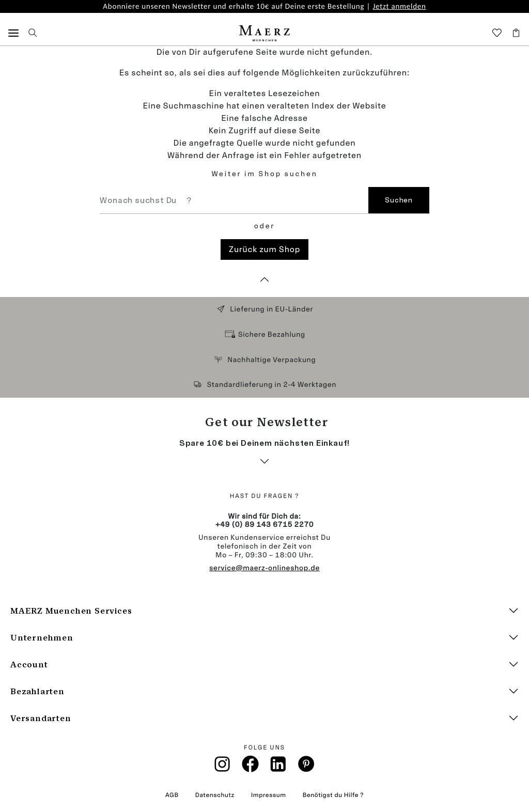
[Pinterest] (307, 767)
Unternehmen (42, 638)
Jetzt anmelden (399, 7)
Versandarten (41, 718)
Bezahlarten (37, 691)
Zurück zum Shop (264, 249)
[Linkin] (278, 767)
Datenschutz (215, 795)
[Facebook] (250, 767)
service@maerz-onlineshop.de (264, 568)
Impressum (269, 795)
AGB (172, 795)
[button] (13, 33)
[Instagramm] (223, 767)
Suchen (399, 200)
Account (29, 665)
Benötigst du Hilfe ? (333, 795)
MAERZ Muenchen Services (71, 611)
